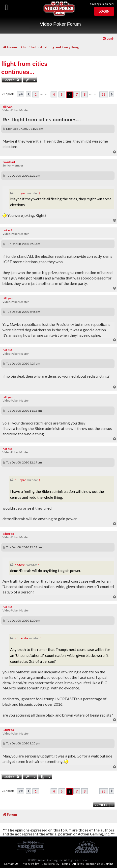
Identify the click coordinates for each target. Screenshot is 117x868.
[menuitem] (108, 39)
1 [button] (36, 94)
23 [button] (104, 94)
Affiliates (78, 864)
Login (104, 11)
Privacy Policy (30, 864)
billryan (7, 107)
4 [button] (54, 94)
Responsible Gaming (100, 864)
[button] (21, 94)
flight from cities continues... (24, 68)
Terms (66, 864)
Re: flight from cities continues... (42, 120)
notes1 (7, 230)
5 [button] (62, 94)
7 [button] (77, 94)
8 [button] (85, 94)
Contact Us (11, 864)
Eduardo (8, 534)
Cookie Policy (50, 864)
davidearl (9, 162)
